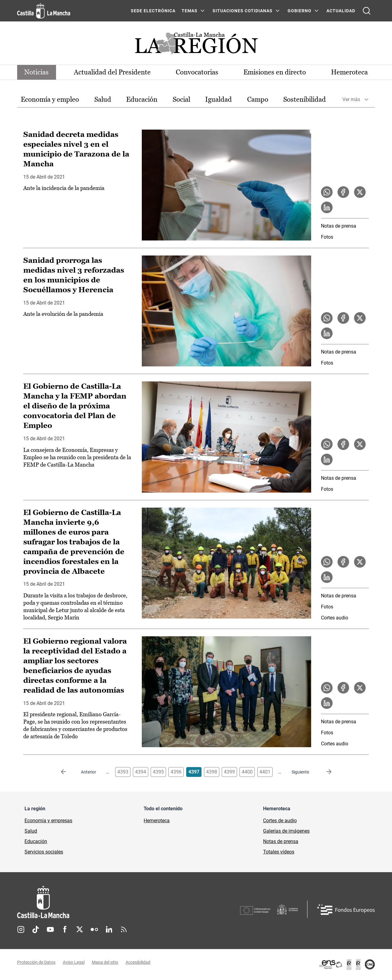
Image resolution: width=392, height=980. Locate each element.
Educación (142, 99)
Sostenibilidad (305, 99)
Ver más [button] (351, 100)
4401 (265, 772)
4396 (176, 772)
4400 (247, 772)
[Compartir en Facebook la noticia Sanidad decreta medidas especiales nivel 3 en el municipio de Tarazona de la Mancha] (343, 192)
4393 (123, 772)
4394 (141, 772)
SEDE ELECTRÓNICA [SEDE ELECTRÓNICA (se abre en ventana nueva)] (153, 11)
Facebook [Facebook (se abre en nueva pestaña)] (65, 930)
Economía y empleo (50, 99)
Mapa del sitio (105, 963)
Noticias (37, 72)
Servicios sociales (44, 852)
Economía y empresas (48, 821)
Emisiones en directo (275, 72)
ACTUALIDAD (341, 11)
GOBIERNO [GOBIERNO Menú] (300, 11)
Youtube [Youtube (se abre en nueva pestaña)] (50, 930)
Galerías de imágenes (286, 831)
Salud (103, 99)
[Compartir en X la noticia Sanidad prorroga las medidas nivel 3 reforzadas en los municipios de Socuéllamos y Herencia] (360, 318)
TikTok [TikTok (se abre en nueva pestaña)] (36, 930)
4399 (229, 772)
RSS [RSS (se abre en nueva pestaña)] (124, 930)
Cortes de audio (280, 821)
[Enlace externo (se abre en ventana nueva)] (347, 965)
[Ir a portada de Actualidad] (196, 45)
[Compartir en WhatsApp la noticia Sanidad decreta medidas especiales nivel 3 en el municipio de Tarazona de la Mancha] (327, 192)
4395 (158, 772)
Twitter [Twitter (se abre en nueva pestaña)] (80, 930)
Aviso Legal (74, 963)
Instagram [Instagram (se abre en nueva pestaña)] (21, 930)
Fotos (327, 237)
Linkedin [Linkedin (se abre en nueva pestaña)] (109, 930)
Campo (258, 99)
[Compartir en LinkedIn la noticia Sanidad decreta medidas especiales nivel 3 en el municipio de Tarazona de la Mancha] (327, 207)
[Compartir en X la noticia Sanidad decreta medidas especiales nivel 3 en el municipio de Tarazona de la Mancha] (360, 192)
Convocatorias (197, 72)
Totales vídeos (279, 852)
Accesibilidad (138, 963)
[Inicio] (100, 902)
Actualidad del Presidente (113, 72)
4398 (212, 772)
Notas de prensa (339, 226)
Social (181, 99)
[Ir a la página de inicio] (44, 11)
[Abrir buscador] (367, 11)
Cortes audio (335, 618)
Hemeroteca (349, 72)
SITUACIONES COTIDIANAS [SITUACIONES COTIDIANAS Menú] (243, 11)
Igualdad (219, 99)
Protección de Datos (36, 963)
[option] (50, 100)
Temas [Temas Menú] (190, 11)
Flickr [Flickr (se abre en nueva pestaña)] (94, 930)
